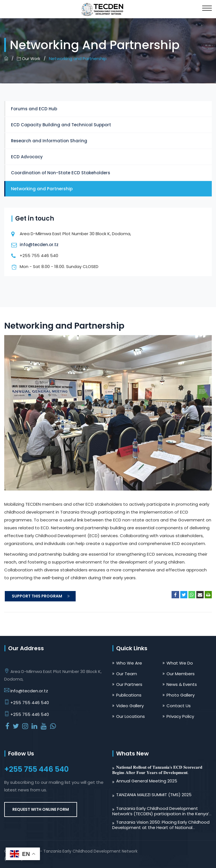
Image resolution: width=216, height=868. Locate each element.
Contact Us (179, 706)
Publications (129, 695)
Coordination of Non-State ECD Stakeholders (61, 173)
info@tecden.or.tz (39, 245)
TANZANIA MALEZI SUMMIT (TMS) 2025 (154, 795)
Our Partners (129, 684)
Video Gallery (130, 706)
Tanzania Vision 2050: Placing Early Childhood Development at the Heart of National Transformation (161, 828)
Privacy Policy (180, 716)
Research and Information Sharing (49, 141)
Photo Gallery (181, 695)
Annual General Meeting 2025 (147, 781)
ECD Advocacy (27, 157)
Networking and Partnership (42, 189)
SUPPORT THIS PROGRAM (41, 596)
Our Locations (130, 716)
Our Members (181, 674)
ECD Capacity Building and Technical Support (61, 125)
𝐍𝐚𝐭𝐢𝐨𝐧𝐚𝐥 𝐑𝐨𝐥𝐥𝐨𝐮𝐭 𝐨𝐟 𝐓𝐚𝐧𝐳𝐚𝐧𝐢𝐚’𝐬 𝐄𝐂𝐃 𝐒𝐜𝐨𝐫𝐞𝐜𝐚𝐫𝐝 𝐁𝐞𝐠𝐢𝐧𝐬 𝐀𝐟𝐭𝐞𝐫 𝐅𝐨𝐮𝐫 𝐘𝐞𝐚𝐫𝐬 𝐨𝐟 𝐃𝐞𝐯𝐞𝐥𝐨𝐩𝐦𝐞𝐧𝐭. (157, 770)
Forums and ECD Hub (34, 109)
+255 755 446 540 (30, 703)
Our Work (29, 59)
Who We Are (129, 663)
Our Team (127, 674)
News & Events (182, 684)
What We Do (180, 663)
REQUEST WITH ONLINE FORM (41, 809)
